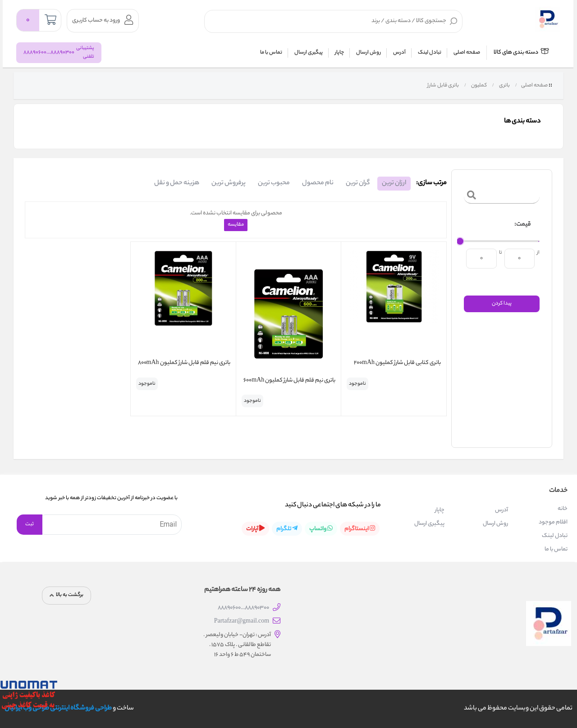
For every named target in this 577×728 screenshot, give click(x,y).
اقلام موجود (553, 522)
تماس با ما (271, 53)
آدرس (399, 53)
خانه (563, 509)
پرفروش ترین (229, 183)
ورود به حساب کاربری (103, 20)
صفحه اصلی (467, 53)
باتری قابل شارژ (443, 86)
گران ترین (358, 183)
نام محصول (318, 183)
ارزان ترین (394, 183)
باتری (504, 86)
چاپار (339, 53)
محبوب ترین (274, 183)
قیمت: (522, 225)
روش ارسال (369, 53)
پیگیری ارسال (309, 53)
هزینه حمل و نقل (177, 183)
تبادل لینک (430, 53)
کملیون (479, 86)
